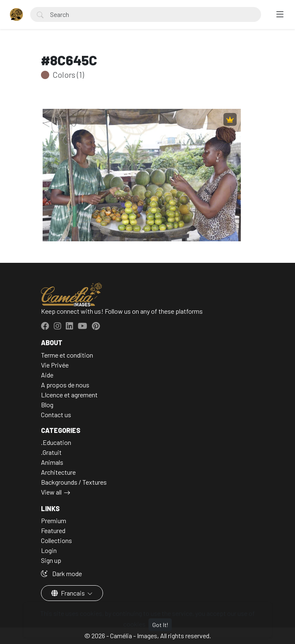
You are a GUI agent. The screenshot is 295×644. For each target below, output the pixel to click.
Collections (56, 540)
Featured (53, 530)
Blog (47, 405)
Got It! (160, 625)
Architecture (58, 472)
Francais (69, 593)
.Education (56, 442)
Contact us (56, 415)
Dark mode (61, 573)
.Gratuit (51, 452)
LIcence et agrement (69, 395)
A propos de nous (65, 385)
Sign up (51, 560)
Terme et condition (67, 355)
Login (49, 550)
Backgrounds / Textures (74, 482)
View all (51, 492)
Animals (52, 462)
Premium (54, 520)
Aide (47, 375)
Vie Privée (55, 365)
